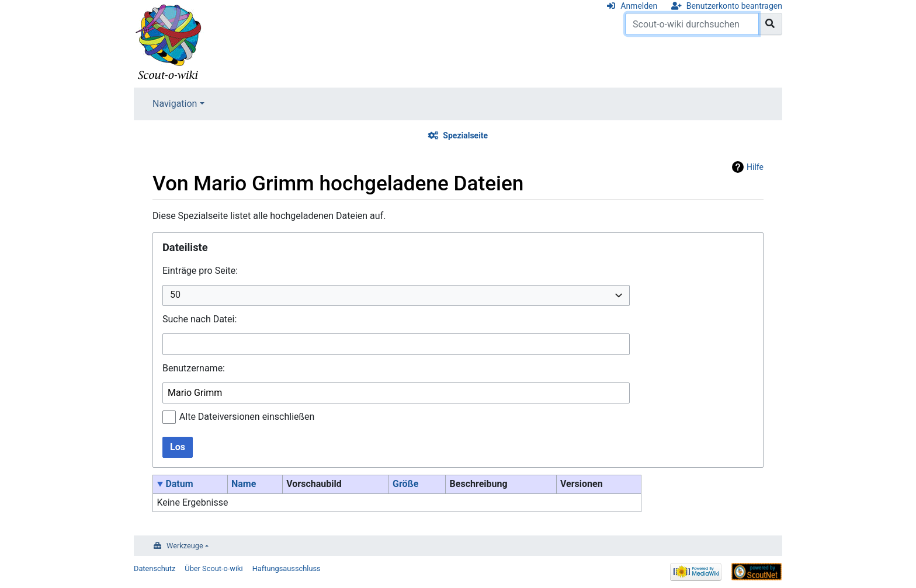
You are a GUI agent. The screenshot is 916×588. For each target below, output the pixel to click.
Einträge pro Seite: (200, 271)
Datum (179, 484)
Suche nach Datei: (199, 319)
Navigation (175, 104)
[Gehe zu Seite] (770, 24)
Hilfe (755, 167)
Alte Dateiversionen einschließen (247, 417)
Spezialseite (465, 135)
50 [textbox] (175, 295)
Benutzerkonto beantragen (734, 6)
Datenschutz (155, 568)
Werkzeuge (185, 546)
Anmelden (639, 6)
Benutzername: (194, 368)
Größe (405, 484)
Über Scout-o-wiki (214, 568)
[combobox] (396, 296)
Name (244, 484)
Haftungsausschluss (287, 568)
